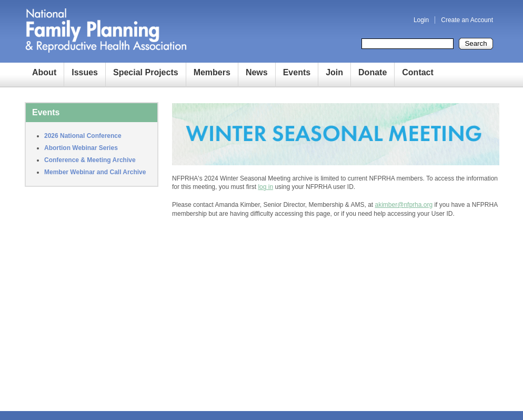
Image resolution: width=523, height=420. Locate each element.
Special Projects (146, 72)
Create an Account (467, 20)
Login (421, 20)
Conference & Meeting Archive (90, 160)
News (257, 72)
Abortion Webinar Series (81, 148)
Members (212, 72)
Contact (418, 72)
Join (334, 72)
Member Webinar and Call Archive (95, 172)
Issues (85, 72)
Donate (373, 72)
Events (297, 72)
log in (265, 187)
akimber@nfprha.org (404, 205)
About (44, 72)
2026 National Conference (83, 136)
